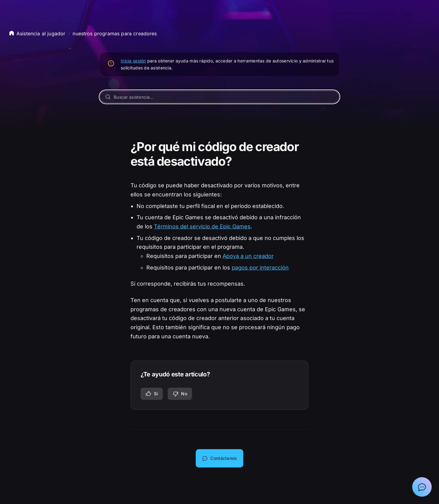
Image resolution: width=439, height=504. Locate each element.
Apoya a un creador (248, 256)
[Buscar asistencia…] (220, 97)
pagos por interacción (260, 268)
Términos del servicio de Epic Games (202, 226)
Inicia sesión (133, 61)
